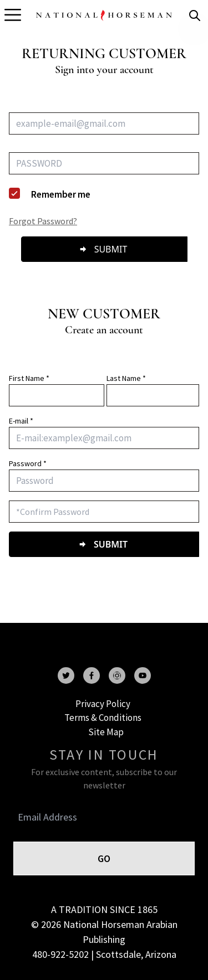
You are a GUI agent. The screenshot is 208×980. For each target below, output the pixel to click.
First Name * (29, 378)
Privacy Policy (103, 704)
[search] (195, 16)
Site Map (106, 732)
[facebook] (92, 675)
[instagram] (117, 675)
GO (104, 858)
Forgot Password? (43, 221)
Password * (28, 463)
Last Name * (126, 378)
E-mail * (21, 421)
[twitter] (66, 675)
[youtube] (143, 675)
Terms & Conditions (103, 718)
